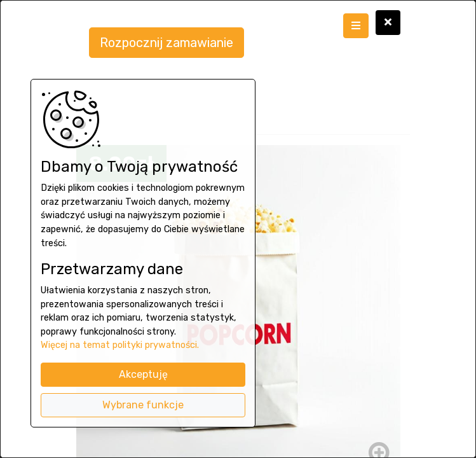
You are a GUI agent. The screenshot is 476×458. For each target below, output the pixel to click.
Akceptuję (143, 374)
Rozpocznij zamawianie (167, 43)
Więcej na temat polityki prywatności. (120, 345)
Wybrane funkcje (143, 405)
